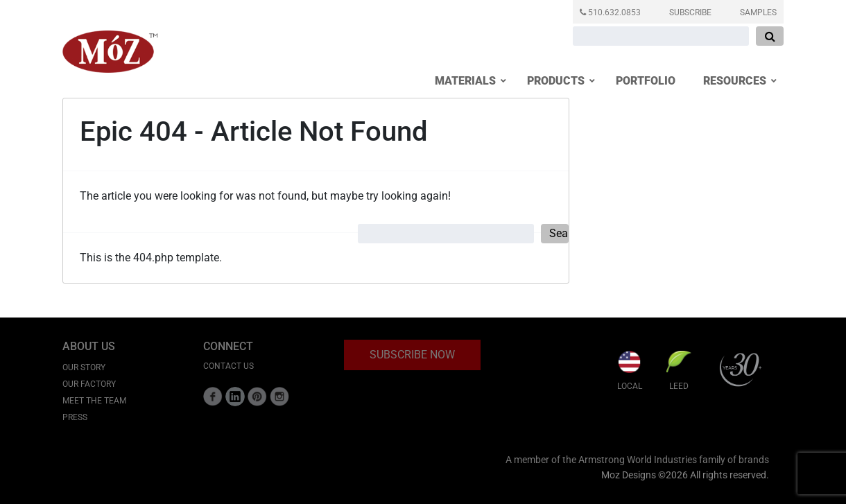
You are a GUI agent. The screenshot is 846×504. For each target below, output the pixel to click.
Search (559, 233)
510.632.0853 (610, 12)
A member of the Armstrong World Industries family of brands (637, 460)
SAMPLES (758, 12)
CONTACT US (228, 366)
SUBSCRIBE (690, 12)
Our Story (84, 367)
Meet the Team (94, 401)
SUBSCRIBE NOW (412, 355)
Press (75, 417)
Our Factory (89, 384)
